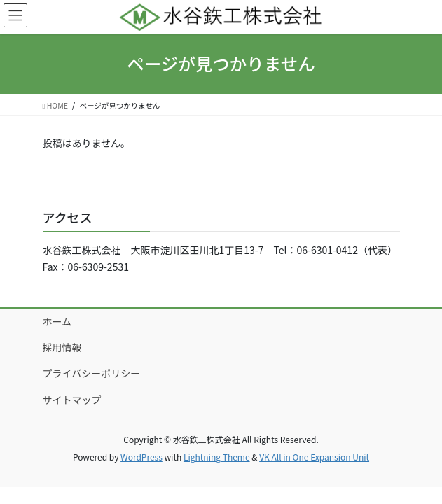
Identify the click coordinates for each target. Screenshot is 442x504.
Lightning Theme (217, 457)
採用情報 (62, 347)
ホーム (57, 321)
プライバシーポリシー (92, 373)
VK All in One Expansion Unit (314, 457)
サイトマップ (72, 400)
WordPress (141, 457)
